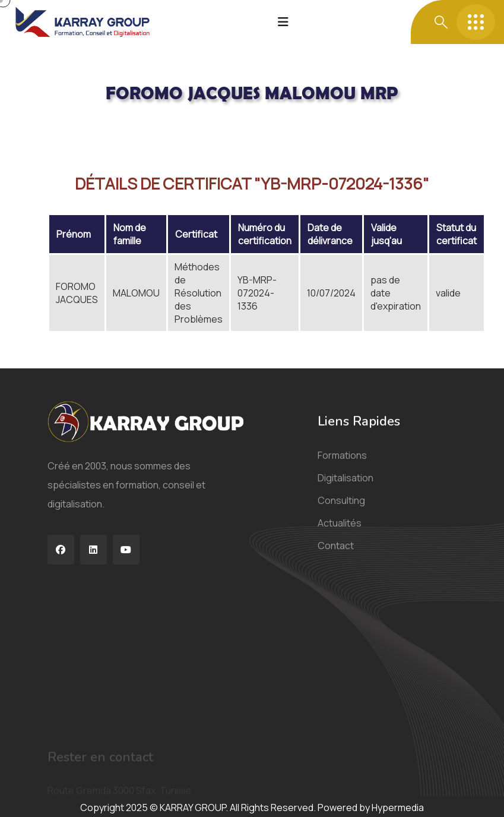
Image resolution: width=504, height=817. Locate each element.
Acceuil (63, 126)
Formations (342, 465)
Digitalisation (345, 488)
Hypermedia (398, 807)
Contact (336, 556)
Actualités (340, 533)
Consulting (341, 510)
